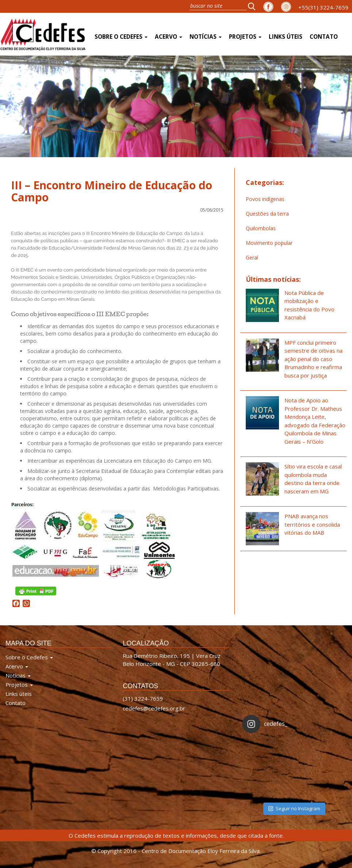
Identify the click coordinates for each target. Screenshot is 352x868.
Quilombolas (261, 228)
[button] (254, 6)
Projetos (245, 37)
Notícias (206, 37)
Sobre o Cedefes (121, 37)
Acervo (169, 37)
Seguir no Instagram (294, 808)
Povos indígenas (265, 199)
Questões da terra (267, 214)
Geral (252, 257)
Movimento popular (269, 243)
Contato (324, 37)
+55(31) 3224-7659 (323, 7)
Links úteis (286, 37)
